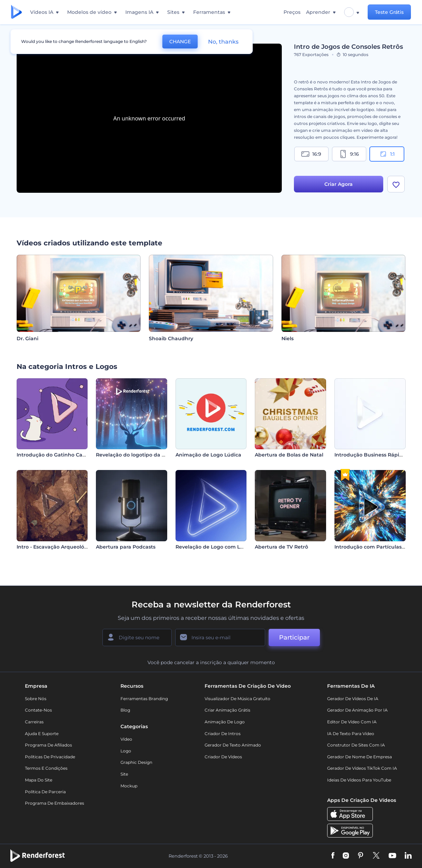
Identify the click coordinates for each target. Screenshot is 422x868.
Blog (125, 710)
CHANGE (180, 42)
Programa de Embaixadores (55, 803)
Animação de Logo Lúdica (208, 455)
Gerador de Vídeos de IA (353, 699)
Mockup (129, 786)
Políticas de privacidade (50, 757)
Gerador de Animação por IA (357, 710)
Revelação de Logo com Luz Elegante (223, 547)
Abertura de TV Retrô (281, 547)
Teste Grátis (389, 12)
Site (124, 774)
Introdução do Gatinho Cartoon (56, 455)
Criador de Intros (223, 734)
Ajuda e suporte (42, 734)
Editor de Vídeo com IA (352, 722)
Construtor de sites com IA (356, 745)
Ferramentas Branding (144, 699)
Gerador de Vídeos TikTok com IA (362, 768)
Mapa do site (39, 780)
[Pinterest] (361, 856)
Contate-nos (38, 710)
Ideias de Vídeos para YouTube (359, 780)
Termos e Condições (46, 768)
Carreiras (34, 722)
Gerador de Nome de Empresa (360, 757)
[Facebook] (333, 856)
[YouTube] (392, 856)
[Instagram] (346, 856)
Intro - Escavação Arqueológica (56, 547)
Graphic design (136, 762)
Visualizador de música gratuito (237, 699)
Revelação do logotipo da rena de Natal (146, 455)
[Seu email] (220, 638)
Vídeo (126, 739)
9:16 (349, 154)
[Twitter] (376, 856)
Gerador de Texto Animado (233, 745)
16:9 (311, 154)
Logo (126, 751)
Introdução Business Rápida (370, 455)
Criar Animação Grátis (227, 710)
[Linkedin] (408, 856)
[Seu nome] (137, 638)
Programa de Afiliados (48, 745)
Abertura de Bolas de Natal (289, 455)
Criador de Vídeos (223, 757)
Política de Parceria (45, 792)
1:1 (387, 154)
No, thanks (223, 42)
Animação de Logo (225, 722)
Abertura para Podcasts (126, 547)
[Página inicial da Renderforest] (16, 12)
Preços (292, 12)
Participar (294, 638)
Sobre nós (36, 699)
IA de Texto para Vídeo (351, 734)
